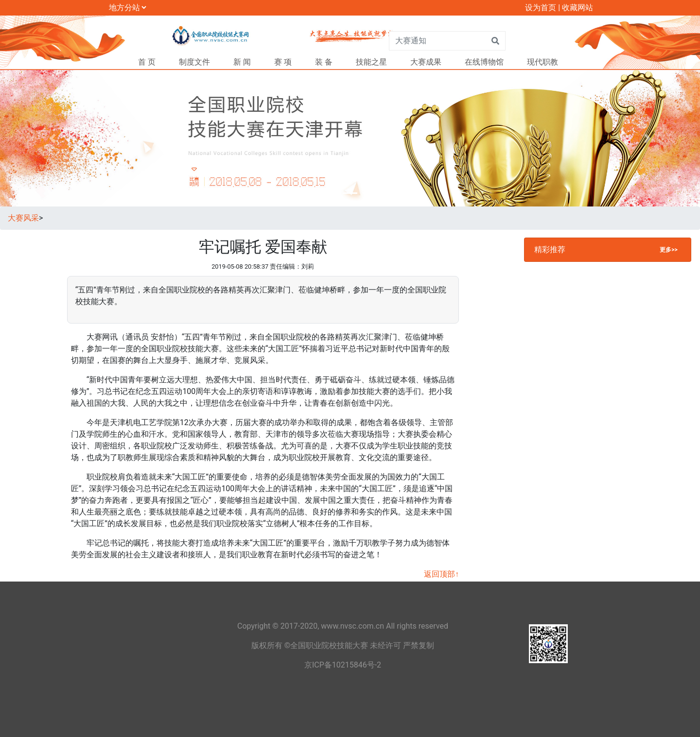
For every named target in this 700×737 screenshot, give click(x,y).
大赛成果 (426, 62)
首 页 (147, 62)
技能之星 (371, 62)
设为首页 (541, 8)
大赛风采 (23, 218)
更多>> (668, 250)
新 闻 (242, 62)
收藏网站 (577, 8)
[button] (52, 138)
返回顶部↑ (441, 574)
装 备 (324, 62)
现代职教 (542, 62)
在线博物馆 (484, 62)
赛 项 (283, 62)
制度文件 (194, 62)
